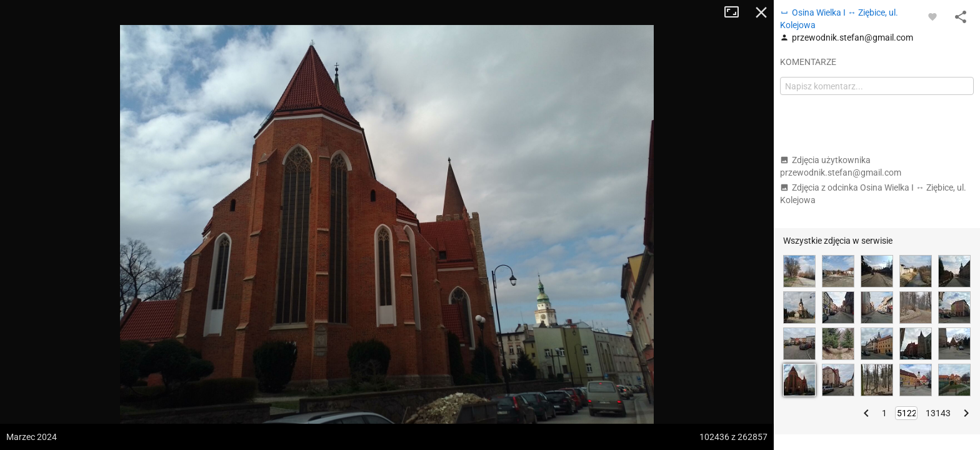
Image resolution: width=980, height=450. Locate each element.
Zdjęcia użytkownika (841, 166)
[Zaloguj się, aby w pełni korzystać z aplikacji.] (932, 16)
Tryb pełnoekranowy (736, 12)
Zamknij (761, 12)
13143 (938, 413)
